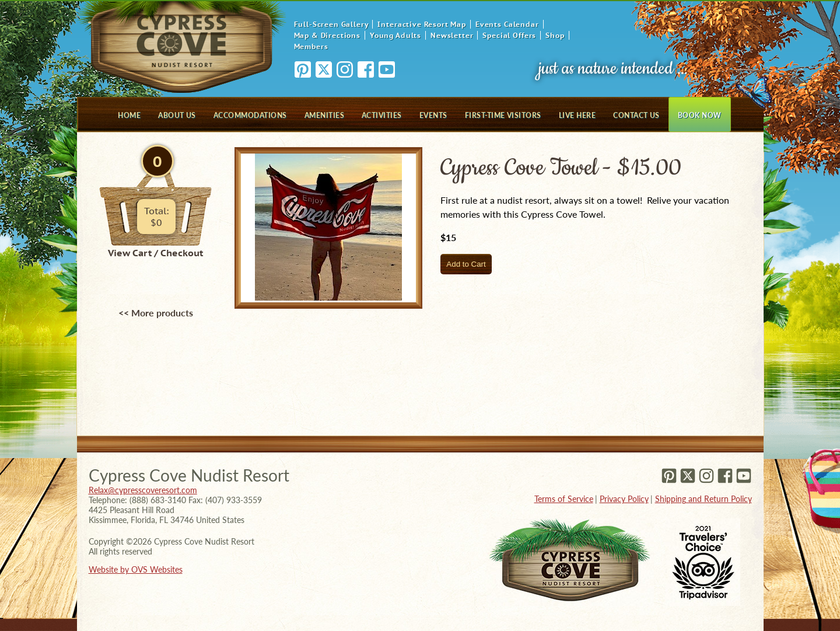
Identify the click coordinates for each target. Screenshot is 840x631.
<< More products (156, 313)
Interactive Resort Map (421, 24)
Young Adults (395, 35)
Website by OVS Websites (136, 569)
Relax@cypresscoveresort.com (143, 490)
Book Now (700, 115)
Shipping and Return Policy (703, 499)
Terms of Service (564, 499)
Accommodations (250, 115)
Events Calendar (507, 24)
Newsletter (452, 35)
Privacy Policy (624, 499)
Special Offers (509, 35)
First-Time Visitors (503, 115)
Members (311, 46)
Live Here (577, 115)
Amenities (324, 115)
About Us (177, 115)
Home (129, 115)
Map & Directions (327, 35)
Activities (382, 115)
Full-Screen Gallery (331, 24)
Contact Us (636, 115)
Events (433, 115)
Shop (555, 35)
